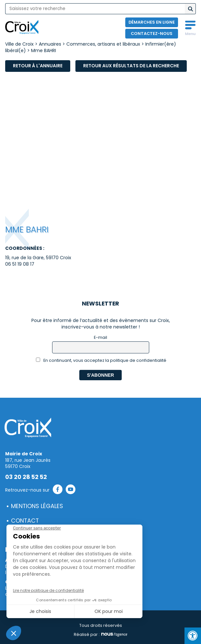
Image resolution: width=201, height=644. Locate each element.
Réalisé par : (100, 634)
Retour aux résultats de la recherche (131, 66)
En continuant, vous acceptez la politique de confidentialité (101, 360)
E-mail (100, 337)
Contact (25, 521)
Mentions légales (37, 506)
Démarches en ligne (152, 22)
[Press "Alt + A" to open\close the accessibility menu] (193, 636)
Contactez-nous (152, 33)
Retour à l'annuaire (38, 66)
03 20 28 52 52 (26, 477)
